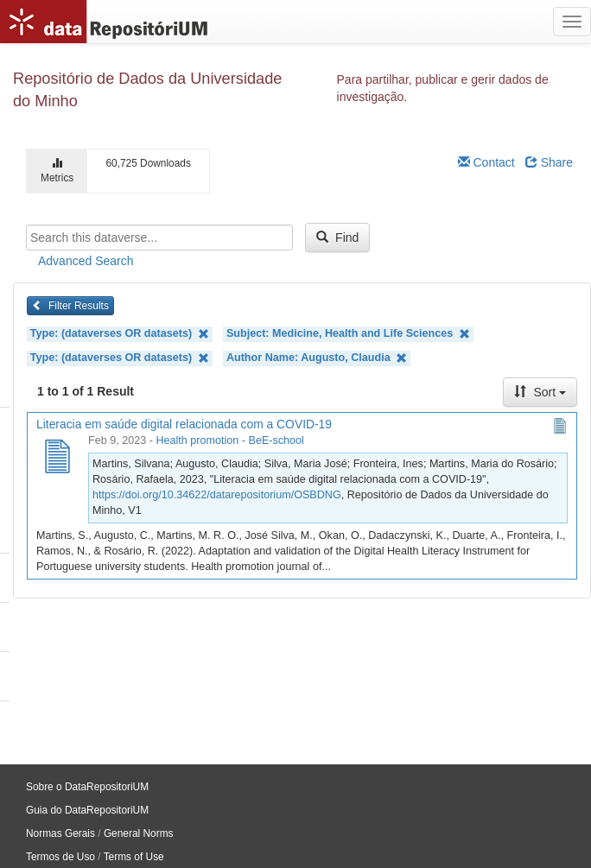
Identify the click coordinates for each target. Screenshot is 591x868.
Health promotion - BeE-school (230, 440)
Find (337, 238)
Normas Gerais (60, 833)
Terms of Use (134, 857)
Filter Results (70, 306)
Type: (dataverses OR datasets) (120, 334)
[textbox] (159, 238)
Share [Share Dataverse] (549, 162)
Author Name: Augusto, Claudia (317, 358)
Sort (540, 392)
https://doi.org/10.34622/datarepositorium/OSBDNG (217, 495)
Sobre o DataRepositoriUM (87, 787)
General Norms (139, 833)
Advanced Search (86, 261)
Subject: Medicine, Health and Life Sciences (348, 334)
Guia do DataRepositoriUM (87, 810)
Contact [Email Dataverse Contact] (486, 162)
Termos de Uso (60, 857)
